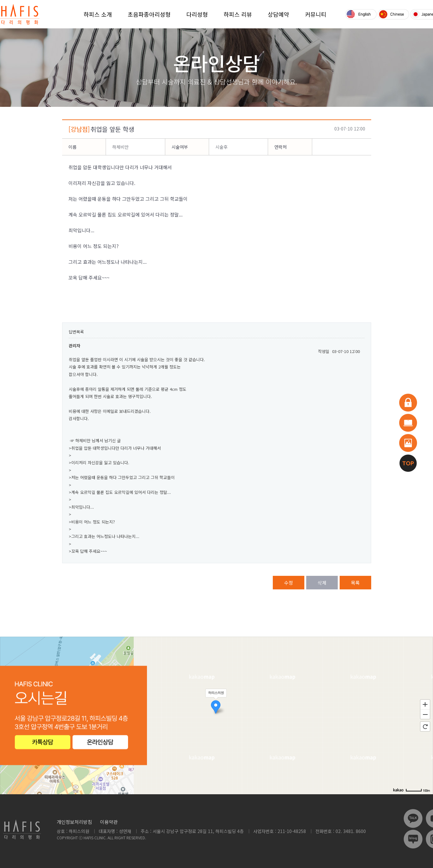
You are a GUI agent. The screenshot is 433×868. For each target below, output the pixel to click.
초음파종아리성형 (149, 14)
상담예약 (278, 14)
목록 (355, 583)
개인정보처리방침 (74, 822)
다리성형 (197, 14)
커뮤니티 (316, 14)
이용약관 (109, 822)
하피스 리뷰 (238, 14)
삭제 (322, 583)
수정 (289, 583)
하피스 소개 (98, 14)
